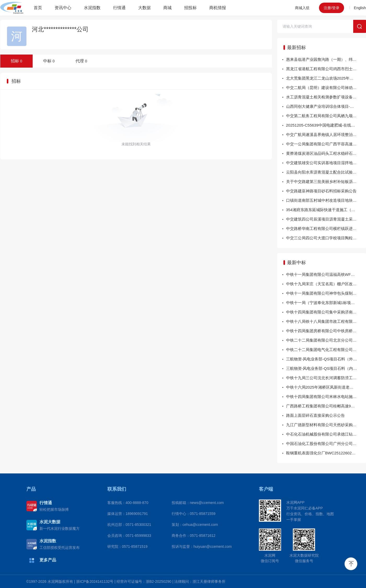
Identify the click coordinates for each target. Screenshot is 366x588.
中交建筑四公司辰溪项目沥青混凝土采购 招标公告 (326, 219)
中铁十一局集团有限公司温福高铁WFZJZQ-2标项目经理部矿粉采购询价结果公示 (326, 274)
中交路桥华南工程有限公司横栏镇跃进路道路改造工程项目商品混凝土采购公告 (326, 228)
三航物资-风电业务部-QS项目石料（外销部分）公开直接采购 (326, 359)
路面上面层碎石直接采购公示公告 (315, 415)
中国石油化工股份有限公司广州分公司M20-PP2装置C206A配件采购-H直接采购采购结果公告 (326, 444)
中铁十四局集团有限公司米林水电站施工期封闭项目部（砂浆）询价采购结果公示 (326, 397)
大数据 (144, 8)
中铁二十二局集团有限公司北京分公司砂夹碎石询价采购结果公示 (326, 340)
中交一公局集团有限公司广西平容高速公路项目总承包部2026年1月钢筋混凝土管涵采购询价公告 (326, 144)
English (360, 8)
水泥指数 (92, 8)
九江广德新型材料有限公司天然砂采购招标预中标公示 (326, 425)
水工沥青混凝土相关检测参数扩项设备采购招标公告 (326, 97)
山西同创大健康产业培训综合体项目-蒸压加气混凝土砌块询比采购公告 (326, 106)
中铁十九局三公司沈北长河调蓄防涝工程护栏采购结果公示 (326, 378)
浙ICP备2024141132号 (95, 581)
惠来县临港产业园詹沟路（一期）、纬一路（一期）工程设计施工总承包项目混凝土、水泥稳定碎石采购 (326, 59)
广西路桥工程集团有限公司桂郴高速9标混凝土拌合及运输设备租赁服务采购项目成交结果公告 (326, 406)
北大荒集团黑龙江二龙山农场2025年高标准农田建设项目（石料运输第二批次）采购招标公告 (326, 78)
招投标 (190, 8)
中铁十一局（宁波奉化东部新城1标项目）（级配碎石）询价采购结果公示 (326, 303)
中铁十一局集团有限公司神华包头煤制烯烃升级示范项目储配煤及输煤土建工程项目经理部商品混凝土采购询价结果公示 (326, 293)
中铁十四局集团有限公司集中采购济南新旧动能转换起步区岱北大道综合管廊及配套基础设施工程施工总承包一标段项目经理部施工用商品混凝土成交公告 (326, 312)
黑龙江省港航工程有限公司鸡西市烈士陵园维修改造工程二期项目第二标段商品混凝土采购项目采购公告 (326, 69)
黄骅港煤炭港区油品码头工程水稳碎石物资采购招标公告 (326, 153)
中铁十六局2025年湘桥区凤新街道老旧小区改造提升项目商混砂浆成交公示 (326, 387)
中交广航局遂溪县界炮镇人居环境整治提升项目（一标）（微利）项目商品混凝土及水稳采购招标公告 (326, 135)
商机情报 (218, 8)
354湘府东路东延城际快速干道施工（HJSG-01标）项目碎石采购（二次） (326, 210)
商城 (167, 8)
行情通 (119, 8)
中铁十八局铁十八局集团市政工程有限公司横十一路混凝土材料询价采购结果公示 (326, 321)
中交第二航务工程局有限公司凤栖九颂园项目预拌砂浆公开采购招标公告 (326, 116)
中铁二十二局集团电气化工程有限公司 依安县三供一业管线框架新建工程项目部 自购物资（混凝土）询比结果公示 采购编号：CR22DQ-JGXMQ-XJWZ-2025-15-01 (326, 350)
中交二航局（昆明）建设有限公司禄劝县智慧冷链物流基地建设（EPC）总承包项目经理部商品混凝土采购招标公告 (326, 88)
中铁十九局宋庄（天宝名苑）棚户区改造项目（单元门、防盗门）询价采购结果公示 (326, 284)
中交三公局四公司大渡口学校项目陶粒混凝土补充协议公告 (326, 238)
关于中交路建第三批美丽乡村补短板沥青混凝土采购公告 (326, 182)
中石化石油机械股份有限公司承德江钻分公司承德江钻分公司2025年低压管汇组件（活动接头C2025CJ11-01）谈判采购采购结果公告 (326, 434)
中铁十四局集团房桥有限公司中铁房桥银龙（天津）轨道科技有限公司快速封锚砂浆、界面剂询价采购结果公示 (326, 331)
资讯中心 (63, 8)
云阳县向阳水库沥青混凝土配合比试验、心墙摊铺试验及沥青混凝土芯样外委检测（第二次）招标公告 (326, 172)
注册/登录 (332, 8)
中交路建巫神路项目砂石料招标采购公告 (321, 191)
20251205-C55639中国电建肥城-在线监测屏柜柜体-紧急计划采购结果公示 (326, 125)
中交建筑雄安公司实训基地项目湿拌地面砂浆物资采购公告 (326, 163)
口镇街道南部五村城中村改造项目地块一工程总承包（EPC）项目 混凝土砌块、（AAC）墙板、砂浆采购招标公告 (326, 200)
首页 (38, 8)
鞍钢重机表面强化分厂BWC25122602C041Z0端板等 (326, 453)
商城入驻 (302, 8)
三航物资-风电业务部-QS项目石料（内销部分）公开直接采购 (326, 368)
